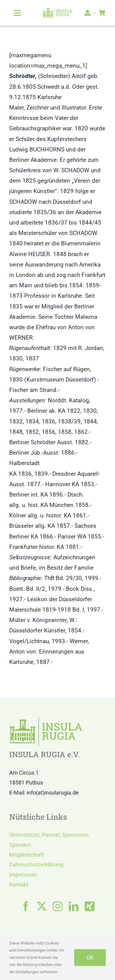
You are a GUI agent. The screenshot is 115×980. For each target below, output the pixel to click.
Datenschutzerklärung (36, 864)
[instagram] (58, 906)
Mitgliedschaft (27, 855)
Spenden (20, 845)
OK (90, 958)
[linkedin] (74, 906)
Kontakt (19, 884)
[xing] (90, 906)
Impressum (23, 875)
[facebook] (26, 906)
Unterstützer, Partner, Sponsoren (49, 835)
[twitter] (42, 906)
